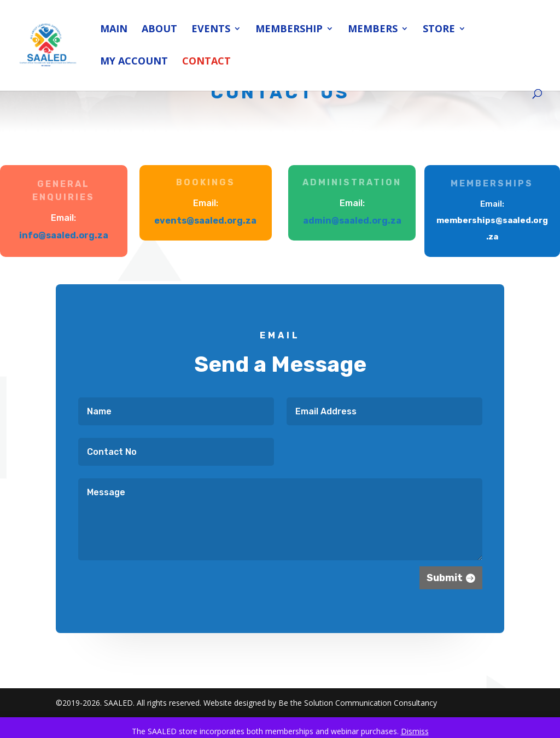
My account (134, 62)
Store (439, 30)
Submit (442, 576)
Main (114, 30)
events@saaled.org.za (205, 221)
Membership (289, 30)
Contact (206, 62)
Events (211, 30)
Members (373, 30)
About (159, 30)
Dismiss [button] (415, 731)
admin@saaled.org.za (352, 221)
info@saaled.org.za (63, 235)
